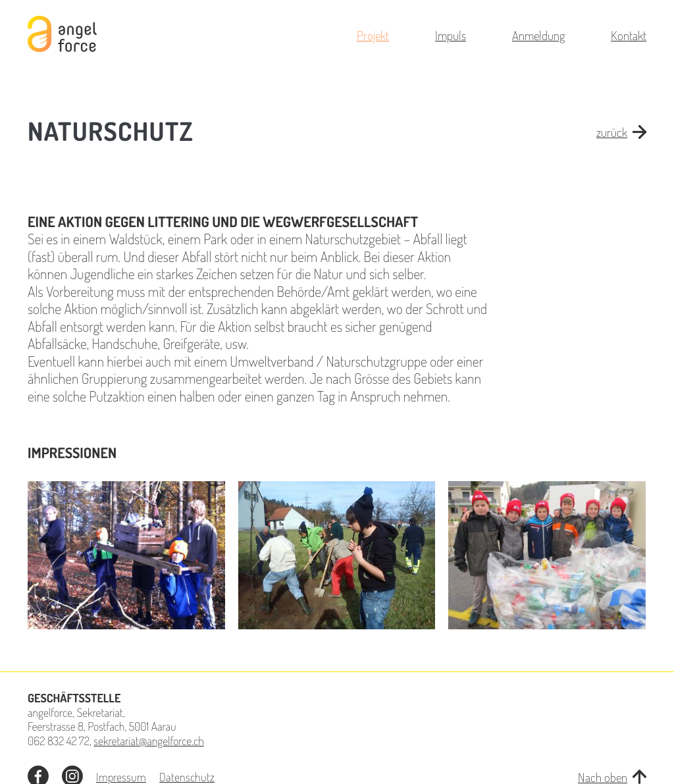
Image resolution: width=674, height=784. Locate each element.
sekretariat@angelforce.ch (148, 741)
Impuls (451, 35)
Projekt (373, 35)
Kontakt (629, 35)
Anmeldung (538, 35)
